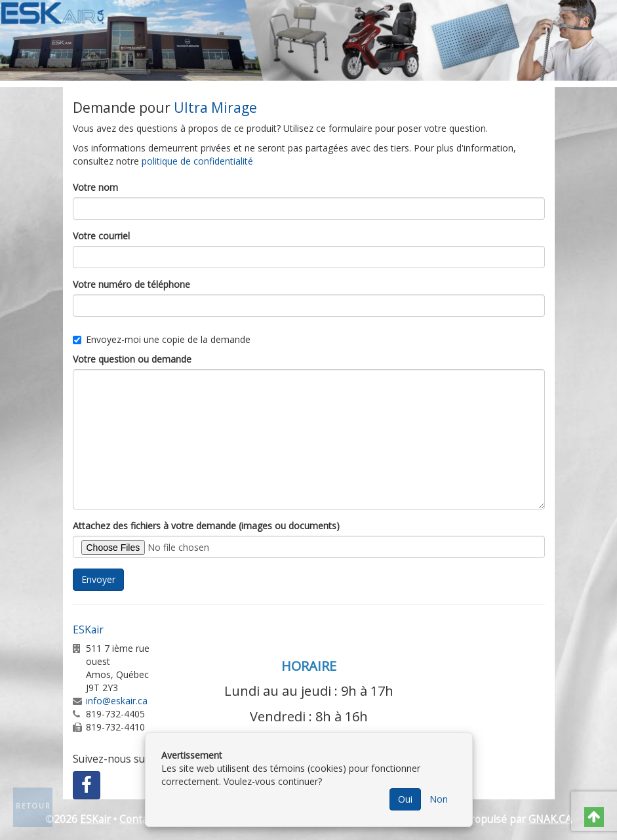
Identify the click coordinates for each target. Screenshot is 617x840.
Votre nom (95, 187)
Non (439, 799)
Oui (405, 799)
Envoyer (98, 579)
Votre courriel (101, 236)
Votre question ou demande (132, 359)
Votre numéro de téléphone (131, 284)
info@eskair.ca (117, 701)
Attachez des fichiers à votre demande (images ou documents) (206, 526)
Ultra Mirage (215, 108)
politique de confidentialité (197, 161)
